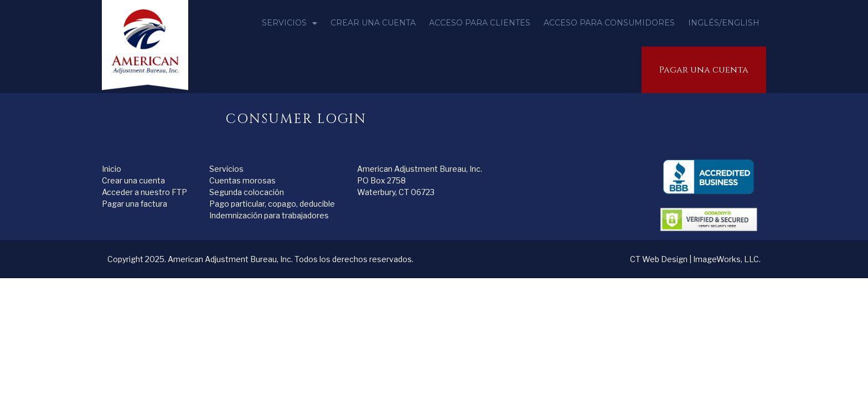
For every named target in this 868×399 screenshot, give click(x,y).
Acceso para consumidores (609, 23)
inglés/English (724, 23)
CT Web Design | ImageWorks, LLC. (695, 259)
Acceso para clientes (480, 23)
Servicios (290, 23)
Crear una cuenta (373, 23)
